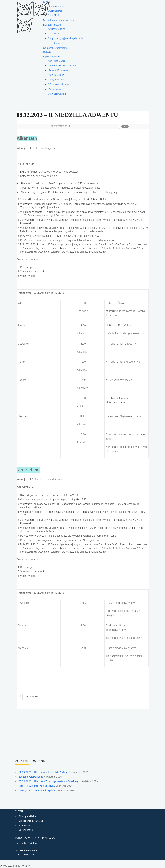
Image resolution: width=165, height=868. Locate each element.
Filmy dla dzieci (56, 80)
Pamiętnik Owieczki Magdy (62, 66)
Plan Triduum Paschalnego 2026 (37, 786)
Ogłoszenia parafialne (55, 48)
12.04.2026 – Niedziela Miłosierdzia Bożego (44, 772)
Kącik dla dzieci (52, 56)
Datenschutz (26, 830)
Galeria (47, 52)
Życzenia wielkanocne (31, 777)
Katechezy (54, 34)
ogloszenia (31, 697)
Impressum (25, 825)
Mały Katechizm (57, 75)
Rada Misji (54, 15)
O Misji (47, 2)
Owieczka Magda (57, 61)
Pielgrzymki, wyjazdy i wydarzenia (66, 38)
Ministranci (54, 43)
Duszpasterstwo (52, 25)
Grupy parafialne (57, 29)
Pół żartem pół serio (59, 84)
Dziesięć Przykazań (58, 70)
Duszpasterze (55, 11)
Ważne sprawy (56, 89)
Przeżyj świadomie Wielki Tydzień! (38, 790)
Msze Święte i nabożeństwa (58, 20)
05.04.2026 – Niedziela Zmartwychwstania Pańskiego (49, 781)
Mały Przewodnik (57, 94)
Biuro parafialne (57, 6)
